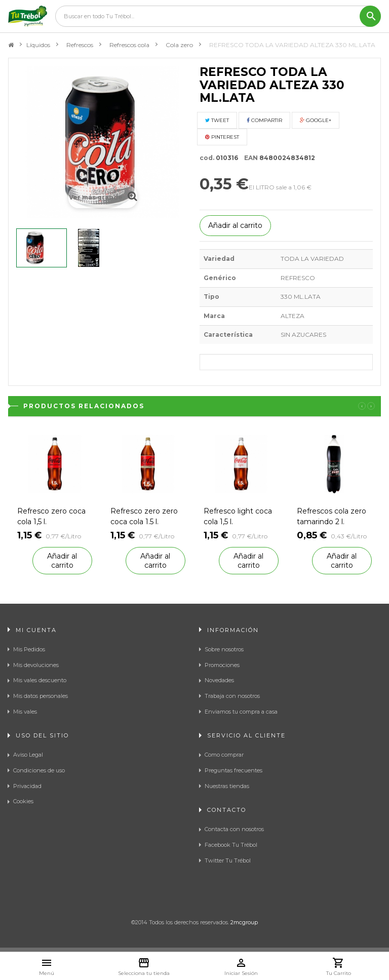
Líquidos (38, 45)
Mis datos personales (41, 696)
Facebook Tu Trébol (231, 845)
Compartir (264, 120)
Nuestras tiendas (227, 786)
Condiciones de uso (39, 770)
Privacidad (27, 786)
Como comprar (224, 755)
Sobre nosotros (224, 649)
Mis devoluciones (36, 665)
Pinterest (222, 137)
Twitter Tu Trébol (228, 860)
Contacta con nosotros (234, 829)
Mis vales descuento (40, 680)
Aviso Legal (28, 755)
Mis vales (25, 712)
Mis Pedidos (29, 649)
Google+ (316, 120)
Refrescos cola (129, 45)
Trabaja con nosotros (232, 696)
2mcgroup (244, 922)
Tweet (217, 120)
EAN (249, 158)
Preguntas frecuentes (234, 770)
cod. (207, 158)
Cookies (23, 801)
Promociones (222, 665)
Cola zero (179, 45)
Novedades (219, 680)
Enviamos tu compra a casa (241, 712)
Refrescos (80, 45)
